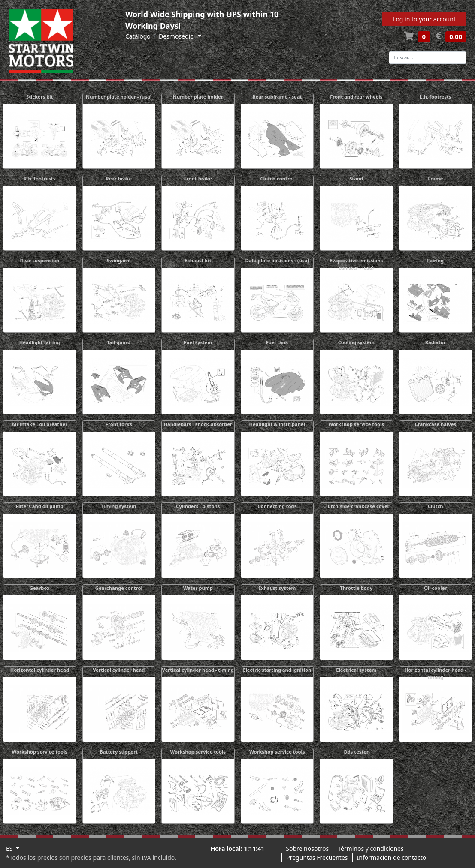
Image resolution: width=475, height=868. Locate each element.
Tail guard (119, 342)
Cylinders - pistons (198, 506)
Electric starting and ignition (277, 670)
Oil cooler (435, 588)
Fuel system (198, 342)
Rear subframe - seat (277, 97)
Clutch (436, 506)
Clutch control (277, 179)
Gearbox (40, 588)
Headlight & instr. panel (277, 424)
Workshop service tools (356, 424)
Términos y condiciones (371, 848)
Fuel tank (277, 342)
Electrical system (356, 670)
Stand (356, 179)
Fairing (435, 260)
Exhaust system (277, 588)
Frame (435, 179)
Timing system (119, 506)
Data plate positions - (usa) (277, 260)
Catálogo (138, 36)
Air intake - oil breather (39, 424)
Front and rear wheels (356, 97)
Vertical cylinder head (119, 670)
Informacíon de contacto (392, 857)
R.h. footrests (40, 179)
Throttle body (356, 588)
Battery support (119, 752)
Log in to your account (424, 19)
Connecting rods (277, 506)
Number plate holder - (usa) (119, 97)
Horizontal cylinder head (40, 670)
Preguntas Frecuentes (317, 857)
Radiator (436, 342)
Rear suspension (40, 260)
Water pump (198, 588)
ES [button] (10, 848)
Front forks (119, 424)
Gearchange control (119, 588)
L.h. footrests (435, 97)
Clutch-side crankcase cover (356, 506)
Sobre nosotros (307, 848)
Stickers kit (39, 97)
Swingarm (119, 260)
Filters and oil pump (40, 506)
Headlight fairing (40, 342)
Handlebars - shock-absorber (198, 424)
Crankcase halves (435, 424)
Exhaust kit (198, 260)
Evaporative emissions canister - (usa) (356, 264)
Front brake (198, 179)
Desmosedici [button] (177, 36)
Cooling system (356, 342)
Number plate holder (198, 97)
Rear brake (119, 179)
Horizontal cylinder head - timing (435, 673)
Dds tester (356, 752)
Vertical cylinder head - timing (198, 670)
